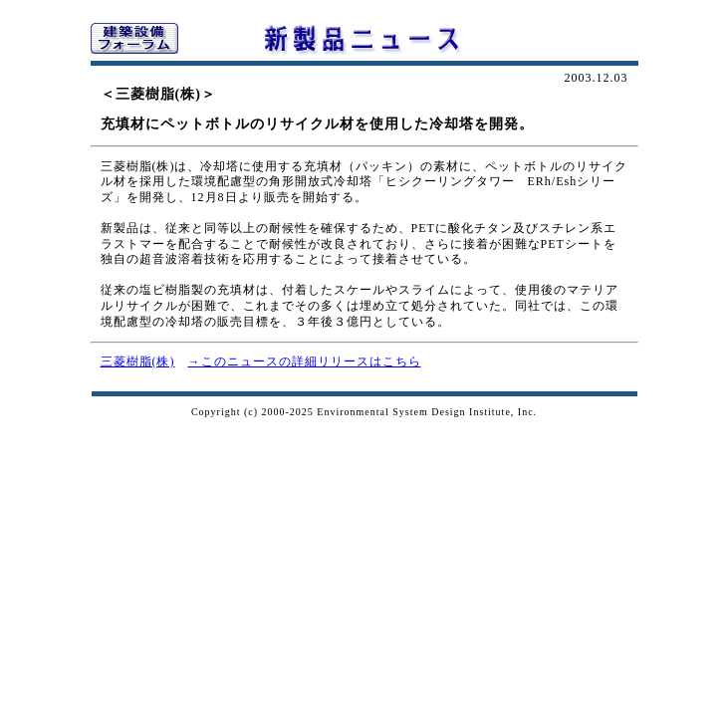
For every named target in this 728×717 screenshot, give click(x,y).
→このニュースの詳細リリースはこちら (305, 361)
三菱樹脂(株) (138, 361)
